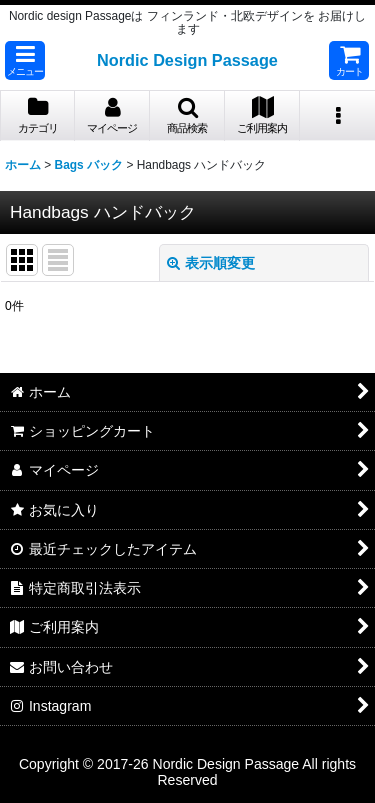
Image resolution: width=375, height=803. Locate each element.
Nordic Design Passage (187, 60)
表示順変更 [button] (211, 263)
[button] (25, 60)
